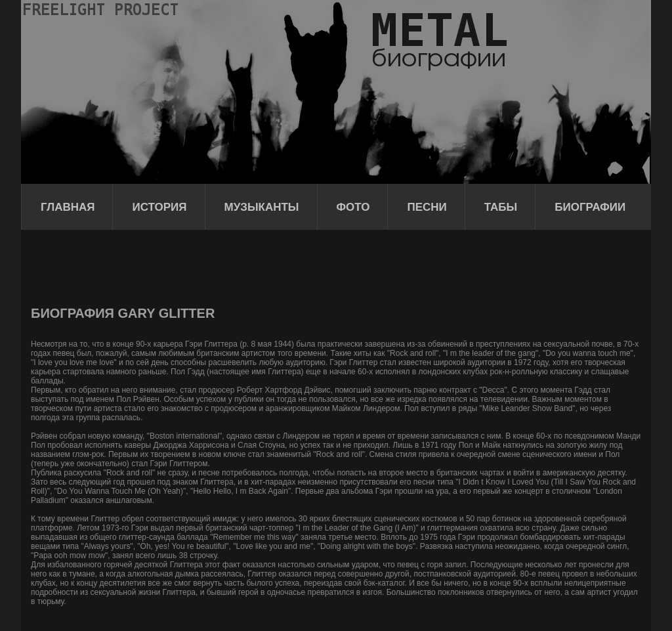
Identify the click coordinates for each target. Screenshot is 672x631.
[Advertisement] (270, 266)
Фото (353, 207)
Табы (501, 207)
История (159, 207)
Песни (427, 207)
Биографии (590, 207)
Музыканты (262, 207)
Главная (68, 207)
